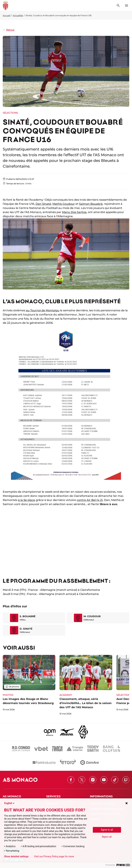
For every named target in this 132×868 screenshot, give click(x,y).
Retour (9, 30)
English (10, 803)
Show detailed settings (16, 856)
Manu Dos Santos (74, 212)
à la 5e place (27, 500)
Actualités (18, 15)
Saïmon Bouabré (91, 204)
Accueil (7, 15)
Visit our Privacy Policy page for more (54, 856)
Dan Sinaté (43, 204)
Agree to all (107, 830)
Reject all (107, 837)
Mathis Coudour (64, 204)
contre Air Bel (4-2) (90, 500)
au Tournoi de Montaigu (43, 310)
